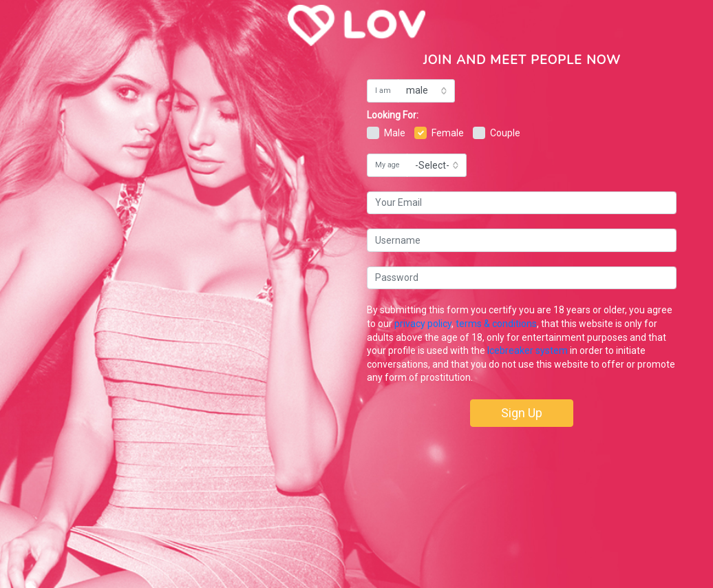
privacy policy (423, 324)
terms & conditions (496, 324)
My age (387, 165)
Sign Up (522, 413)
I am (383, 91)
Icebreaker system (528, 350)
